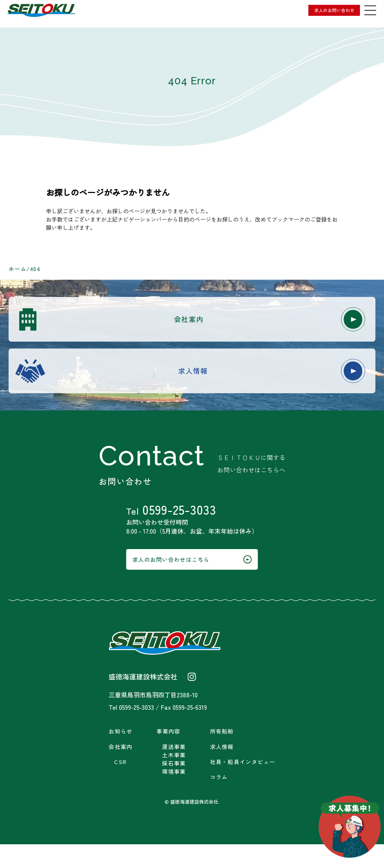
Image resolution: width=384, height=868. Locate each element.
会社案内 (237, 321)
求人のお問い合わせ (322, 10)
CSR (120, 786)
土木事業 (174, 779)
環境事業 (174, 795)
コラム (219, 801)
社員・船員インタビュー (243, 786)
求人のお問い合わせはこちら (192, 580)
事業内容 (168, 755)
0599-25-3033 (185, 521)
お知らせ (120, 755)
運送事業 (174, 770)
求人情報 (239, 376)
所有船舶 (222, 755)
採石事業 (174, 787)
